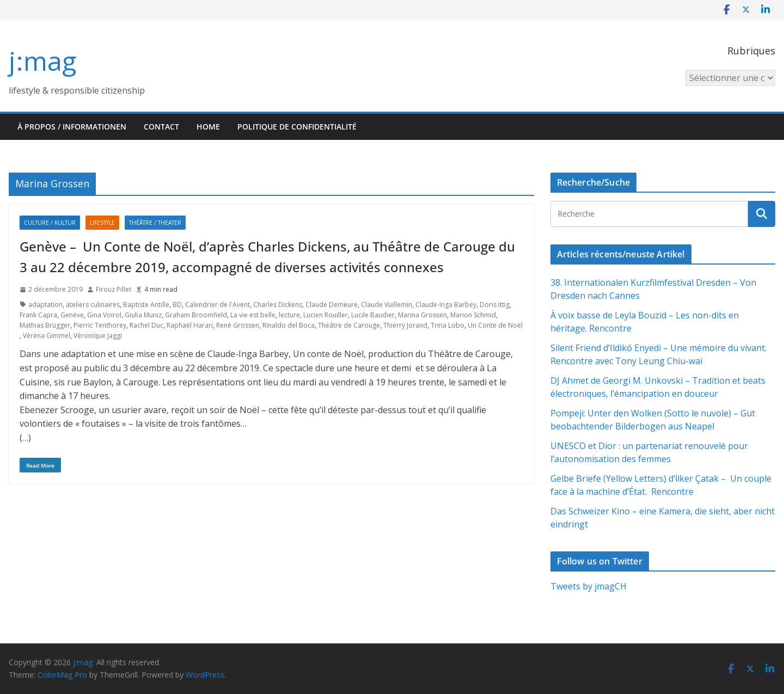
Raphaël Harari (190, 325)
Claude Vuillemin (387, 305)
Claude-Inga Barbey (446, 305)
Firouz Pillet (114, 289)
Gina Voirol (104, 315)
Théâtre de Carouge (349, 325)
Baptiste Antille (146, 305)
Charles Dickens (278, 305)
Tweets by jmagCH (589, 586)
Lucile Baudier (373, 315)
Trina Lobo (448, 325)
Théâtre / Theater (155, 223)
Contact (161, 127)
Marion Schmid (473, 315)
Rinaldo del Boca (289, 325)
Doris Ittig (495, 305)
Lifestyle (102, 223)
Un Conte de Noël (495, 325)
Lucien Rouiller (326, 315)
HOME (208, 127)
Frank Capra (38, 315)
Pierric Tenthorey (100, 325)
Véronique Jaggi (98, 336)
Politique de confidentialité (297, 127)
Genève (72, 315)
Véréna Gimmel (47, 336)
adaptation (45, 305)
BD (177, 305)
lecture (289, 315)
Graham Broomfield (196, 315)
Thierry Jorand (405, 325)
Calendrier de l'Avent (218, 305)
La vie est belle (253, 315)
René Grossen (238, 325)
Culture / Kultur (50, 223)
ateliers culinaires (93, 305)
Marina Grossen (422, 315)
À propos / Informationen (72, 127)
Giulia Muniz (143, 315)
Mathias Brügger (45, 325)
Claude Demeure (332, 305)
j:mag (42, 61)
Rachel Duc (146, 325)
